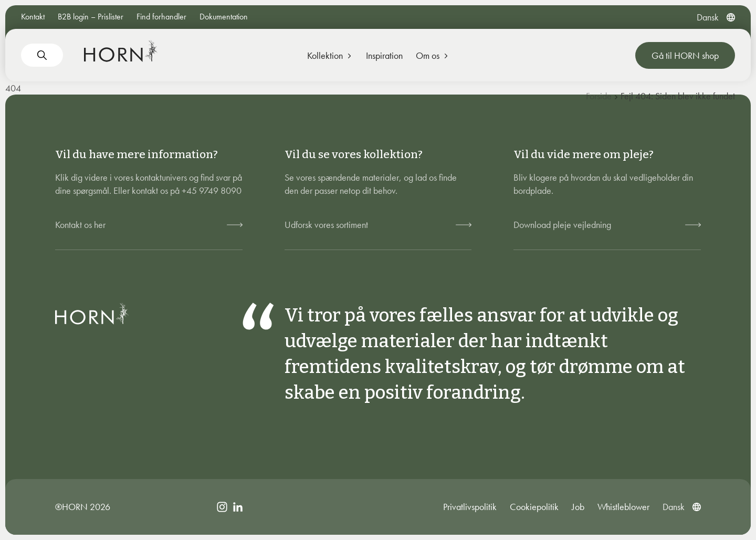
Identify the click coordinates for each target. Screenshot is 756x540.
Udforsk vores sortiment (326, 225)
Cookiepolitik (534, 507)
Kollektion (330, 55)
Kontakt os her (80, 225)
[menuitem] (708, 17)
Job (578, 507)
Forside (599, 96)
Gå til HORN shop (685, 55)
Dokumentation (224, 17)
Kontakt (33, 17)
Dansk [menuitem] (708, 17)
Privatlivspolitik (470, 507)
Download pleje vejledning (562, 225)
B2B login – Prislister (91, 17)
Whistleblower (623, 507)
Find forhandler (161, 17)
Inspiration (384, 55)
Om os (433, 55)
